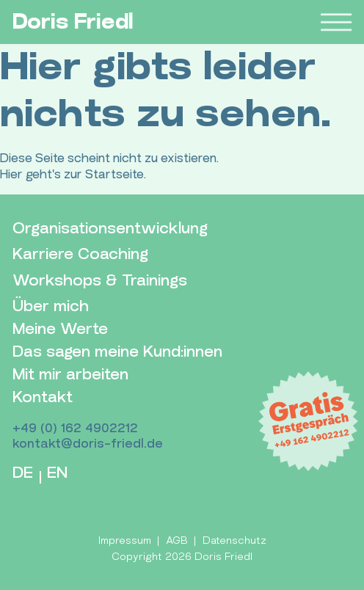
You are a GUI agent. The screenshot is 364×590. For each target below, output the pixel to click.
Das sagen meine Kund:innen (117, 352)
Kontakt (43, 397)
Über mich (51, 306)
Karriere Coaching (80, 254)
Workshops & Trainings (100, 281)
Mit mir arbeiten (70, 375)
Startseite (114, 174)
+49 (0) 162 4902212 (75, 428)
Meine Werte (60, 329)
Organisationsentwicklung (110, 229)
